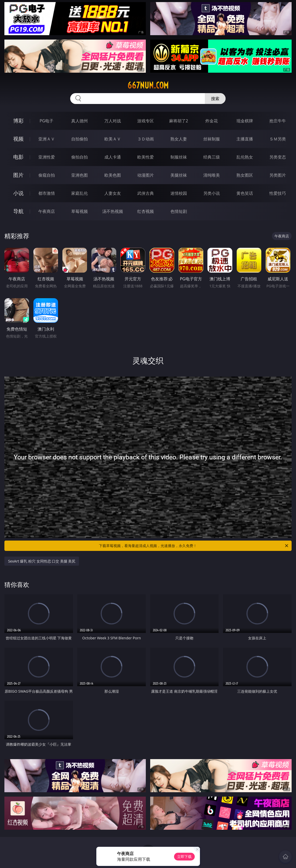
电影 (18, 157)
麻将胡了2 (179, 121)
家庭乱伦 (80, 193)
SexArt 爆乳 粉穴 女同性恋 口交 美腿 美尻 (42, 561)
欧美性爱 (146, 157)
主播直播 (245, 139)
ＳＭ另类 (278, 139)
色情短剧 (179, 211)
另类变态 (278, 157)
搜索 (215, 99)
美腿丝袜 (179, 175)
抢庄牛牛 (278, 121)
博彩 (18, 121)
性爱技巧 (278, 193)
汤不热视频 (113, 211)
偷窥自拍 (47, 175)
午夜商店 (47, 211)
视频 (18, 139)
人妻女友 (113, 193)
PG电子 (46, 121)
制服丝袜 (179, 157)
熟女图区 (245, 175)
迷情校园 (179, 193)
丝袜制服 (212, 139)
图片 (18, 175)
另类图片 (278, 175)
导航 (18, 211)
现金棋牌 (245, 121)
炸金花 (212, 121)
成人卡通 (113, 157)
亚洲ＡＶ (47, 139)
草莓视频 (80, 211)
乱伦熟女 (245, 157)
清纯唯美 (212, 175)
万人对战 (113, 121)
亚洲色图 (80, 175)
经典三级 (212, 157)
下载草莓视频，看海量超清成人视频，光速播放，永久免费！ (194, 546)
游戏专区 (146, 121)
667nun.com (148, 85)
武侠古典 (146, 193)
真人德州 (80, 121)
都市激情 (47, 193)
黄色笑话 (245, 193)
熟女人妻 (179, 139)
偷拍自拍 (80, 157)
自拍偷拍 (80, 139)
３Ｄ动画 (146, 139)
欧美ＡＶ (113, 139)
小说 (18, 193)
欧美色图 (113, 175)
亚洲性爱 (47, 157)
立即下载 (184, 856)
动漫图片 (146, 175)
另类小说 (212, 193)
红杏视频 (146, 211)
